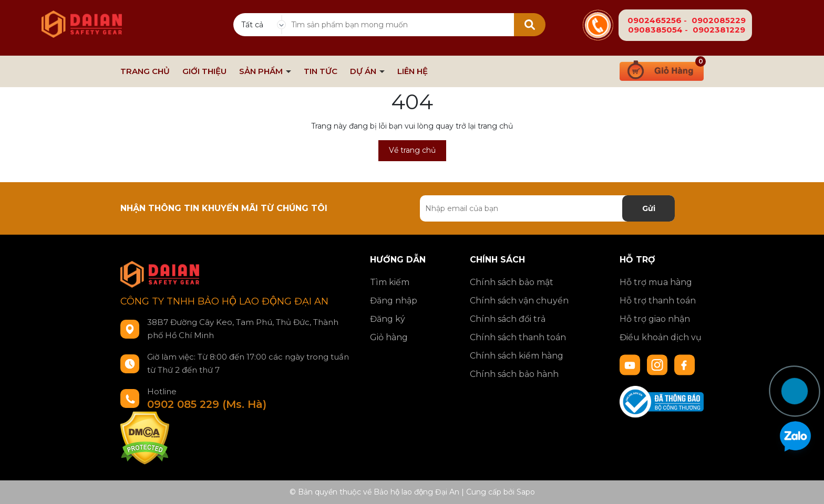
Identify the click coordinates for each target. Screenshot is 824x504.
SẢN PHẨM (262, 71)
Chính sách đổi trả (508, 319)
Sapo (526, 492)
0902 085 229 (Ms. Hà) (207, 404)
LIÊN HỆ (413, 71)
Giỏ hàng (389, 337)
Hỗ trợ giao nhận (655, 319)
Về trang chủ (412, 150)
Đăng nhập (394, 301)
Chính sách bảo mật (512, 282)
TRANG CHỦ (145, 71)
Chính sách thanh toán (518, 337)
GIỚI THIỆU (204, 71)
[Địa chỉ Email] (547, 208)
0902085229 (719, 20)
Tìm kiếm (390, 282)
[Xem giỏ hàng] (662, 70)
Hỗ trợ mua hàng (656, 282)
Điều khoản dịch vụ (661, 337)
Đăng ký (388, 319)
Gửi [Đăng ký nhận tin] (649, 208)
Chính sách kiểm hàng (517, 356)
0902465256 (655, 20)
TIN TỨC (321, 71)
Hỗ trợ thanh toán (658, 301)
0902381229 (719, 30)
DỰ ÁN (364, 71)
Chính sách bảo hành (514, 374)
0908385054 (655, 30)
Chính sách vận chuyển (519, 301)
